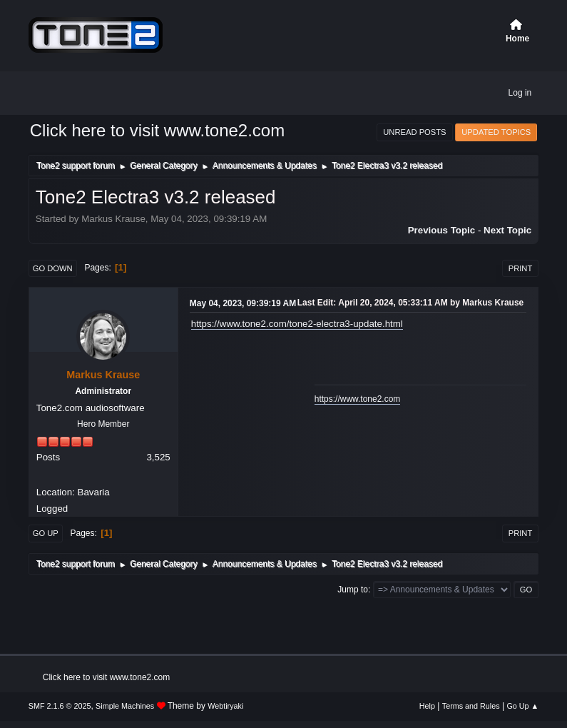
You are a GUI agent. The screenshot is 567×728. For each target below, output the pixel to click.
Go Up (46, 533)
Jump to (353, 590)
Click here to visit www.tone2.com (157, 130)
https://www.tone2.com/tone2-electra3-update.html (297, 324)
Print (521, 268)
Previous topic (442, 230)
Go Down (53, 268)
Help (427, 706)
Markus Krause (103, 375)
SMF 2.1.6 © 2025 (60, 706)
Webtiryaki (225, 706)
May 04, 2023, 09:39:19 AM (243, 303)
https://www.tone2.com (358, 399)
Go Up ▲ (522, 706)
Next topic (507, 230)
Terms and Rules (471, 706)
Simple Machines (125, 706)
